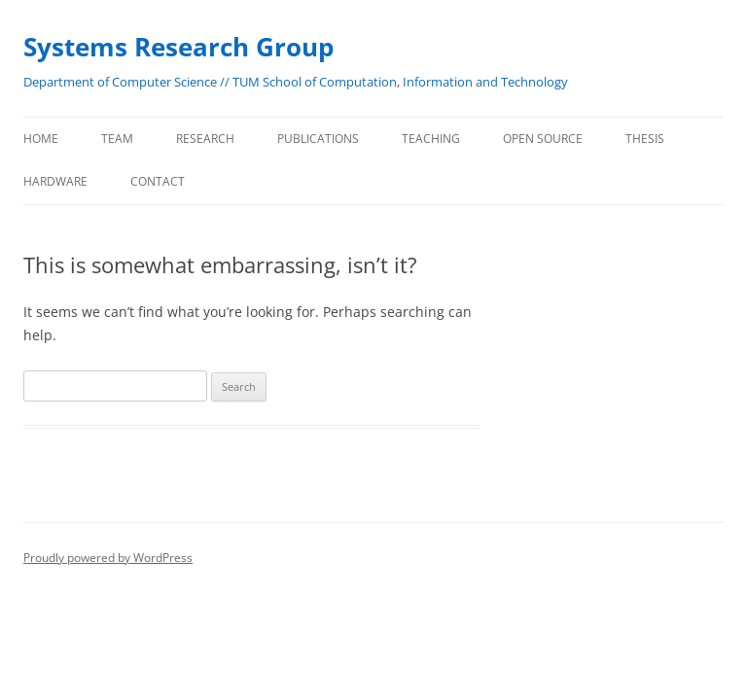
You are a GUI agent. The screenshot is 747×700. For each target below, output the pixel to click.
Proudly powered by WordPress (108, 558)
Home (41, 139)
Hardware (55, 181)
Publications (318, 139)
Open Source (543, 139)
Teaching (431, 139)
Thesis (645, 139)
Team (117, 139)
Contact (158, 181)
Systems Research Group (178, 47)
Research (205, 139)
